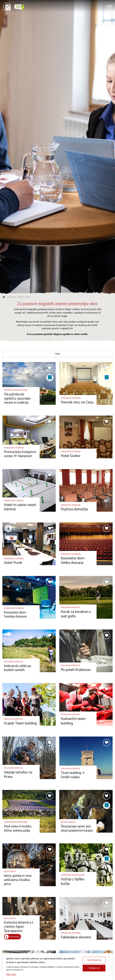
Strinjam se (94, 968)
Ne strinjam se (94, 960)
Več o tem (11, 974)
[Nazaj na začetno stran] (7, 7)
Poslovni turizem (24, 297)
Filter (58, 354)
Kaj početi (12, 297)
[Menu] (110, 7)
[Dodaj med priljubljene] (50, 368)
